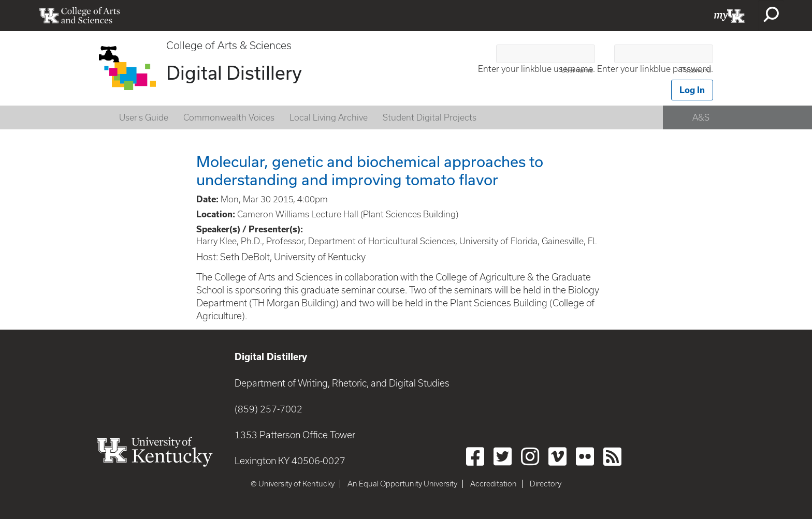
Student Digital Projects (430, 117)
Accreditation (494, 484)
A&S (701, 117)
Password (696, 70)
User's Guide (144, 117)
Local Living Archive (329, 117)
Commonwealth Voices (229, 117)
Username (577, 70)
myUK (730, 16)
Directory (546, 484)
